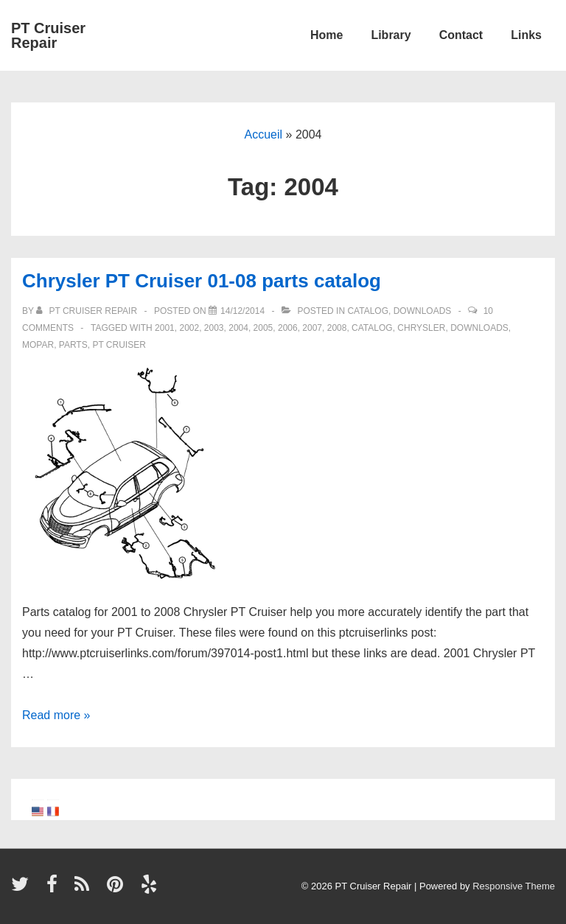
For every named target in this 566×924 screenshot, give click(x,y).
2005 (263, 328)
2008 (337, 328)
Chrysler (421, 328)
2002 (189, 328)
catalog (372, 328)
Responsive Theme (514, 886)
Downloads (423, 311)
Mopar (38, 345)
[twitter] (23, 889)
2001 (165, 328)
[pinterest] (118, 889)
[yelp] (151, 889)
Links (526, 35)
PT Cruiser (119, 345)
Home (326, 35)
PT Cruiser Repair (48, 35)
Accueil (264, 134)
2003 (214, 328)
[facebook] (55, 889)
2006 (288, 328)
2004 (238, 328)
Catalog (368, 311)
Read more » (56, 715)
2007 (312, 328)
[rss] (85, 889)
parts (73, 345)
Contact (461, 35)
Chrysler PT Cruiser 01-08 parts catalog (202, 281)
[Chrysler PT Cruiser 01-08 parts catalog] (242, 311)
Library (391, 35)
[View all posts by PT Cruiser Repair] (88, 311)
